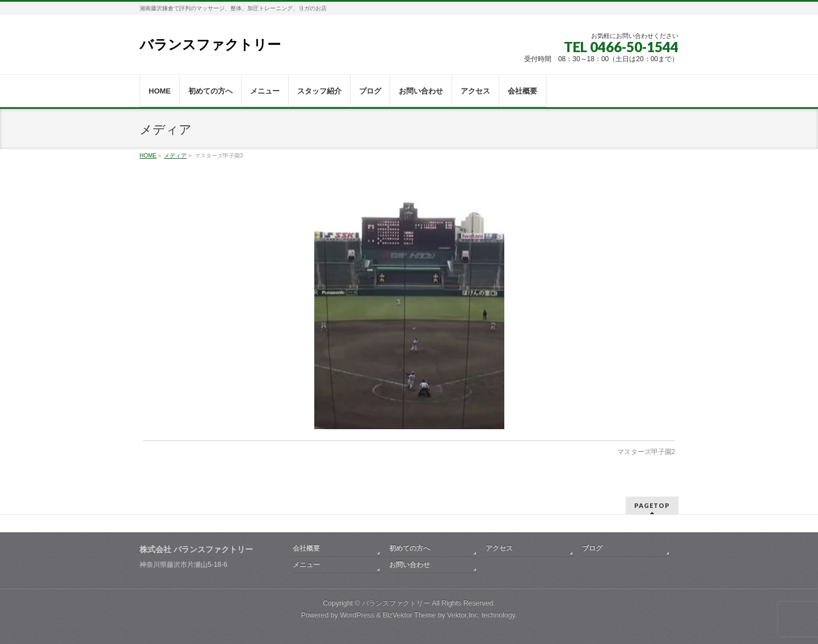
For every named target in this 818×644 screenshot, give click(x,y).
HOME (148, 156)
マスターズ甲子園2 (646, 452)
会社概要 (306, 548)
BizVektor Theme (410, 615)
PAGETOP (652, 505)
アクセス (499, 548)
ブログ (592, 548)
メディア (175, 156)
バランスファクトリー (210, 45)
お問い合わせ (410, 565)
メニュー (306, 565)
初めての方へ (410, 548)
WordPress (357, 615)
